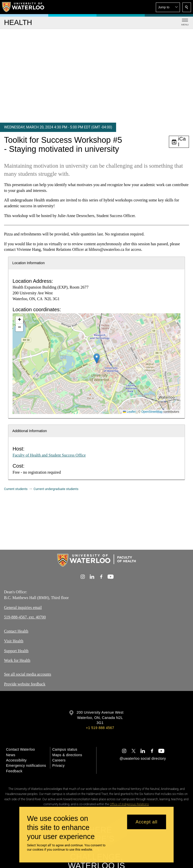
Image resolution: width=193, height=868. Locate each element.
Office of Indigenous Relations (129, 804)
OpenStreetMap (152, 412)
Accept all (146, 822)
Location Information (29, 263)
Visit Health (14, 641)
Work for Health (17, 660)
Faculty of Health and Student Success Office (49, 455)
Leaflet (129, 412)
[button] (168, 7)
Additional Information (30, 431)
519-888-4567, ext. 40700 (25, 617)
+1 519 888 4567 (100, 728)
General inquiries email (23, 607)
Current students (16, 489)
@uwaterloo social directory (143, 758)
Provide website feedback (25, 684)
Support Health (16, 651)
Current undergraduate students (56, 489)
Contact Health (16, 631)
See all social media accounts (28, 674)
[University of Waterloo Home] (23, 7)
